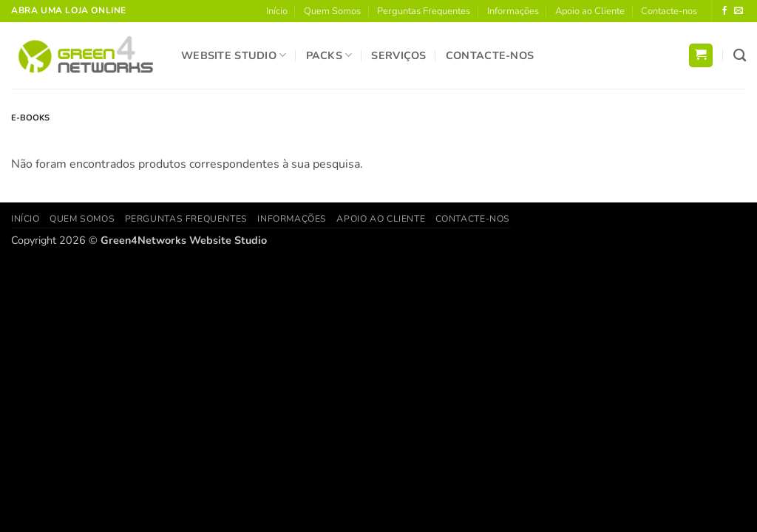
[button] (701, 56)
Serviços (398, 55)
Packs (329, 55)
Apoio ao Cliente (590, 11)
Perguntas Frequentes (424, 11)
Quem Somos (332, 11)
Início (277, 11)
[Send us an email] (739, 11)
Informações (513, 11)
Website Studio (234, 55)
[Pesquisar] (740, 56)
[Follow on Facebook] (724, 11)
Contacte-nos (669, 11)
